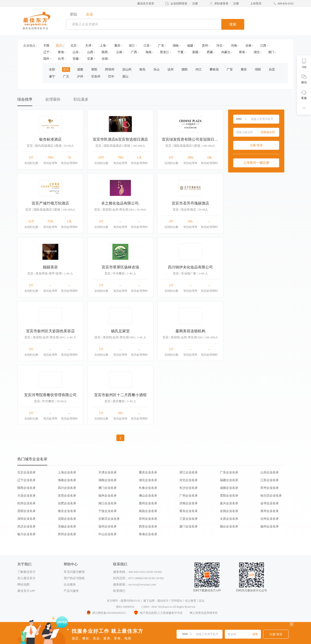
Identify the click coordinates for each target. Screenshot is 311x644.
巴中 (111, 76)
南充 (142, 69)
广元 (66, 76)
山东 (76, 52)
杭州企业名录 (26, 503)
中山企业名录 (107, 534)
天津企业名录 (107, 472)
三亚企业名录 (189, 519)
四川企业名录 (67, 488)
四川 (59, 46)
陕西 (105, 52)
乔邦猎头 (177, 601)
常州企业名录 (270, 488)
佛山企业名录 (148, 496)
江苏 (147, 46)
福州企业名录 (107, 496)
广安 (230, 69)
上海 (103, 46)
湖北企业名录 (148, 480)
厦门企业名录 (189, 526)
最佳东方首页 (146, 4)
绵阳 (258, 69)
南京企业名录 (67, 511)
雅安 (244, 69)
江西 (263, 46)
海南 (148, 52)
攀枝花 (214, 69)
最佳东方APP (26, 591)
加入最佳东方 (26, 578)
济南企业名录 (189, 503)
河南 (234, 46)
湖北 (257, 52)
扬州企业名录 (270, 526)
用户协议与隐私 (74, 578)
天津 (88, 46)
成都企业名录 (229, 488)
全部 (52, 69)
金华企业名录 (270, 503)
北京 (74, 46)
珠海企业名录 (148, 534)
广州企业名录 (189, 496)
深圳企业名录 (26, 519)
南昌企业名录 (148, 511)
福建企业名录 (229, 480)
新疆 (195, 52)
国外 (46, 59)
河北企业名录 (189, 480)
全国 (105, 59)
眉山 (125, 76)
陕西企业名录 (26, 488)
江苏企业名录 (270, 480)
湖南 (176, 46)
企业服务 (70, 584)
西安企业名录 (148, 526)
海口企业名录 (107, 503)
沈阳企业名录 (67, 519)
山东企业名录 (270, 472)
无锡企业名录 (67, 526)
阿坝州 (110, 69)
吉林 (248, 46)
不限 (46, 46)
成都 (80, 69)
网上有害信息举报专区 (204, 613)
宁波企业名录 (107, 511)
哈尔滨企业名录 (271, 496)
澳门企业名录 (107, 488)
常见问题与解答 (74, 572)
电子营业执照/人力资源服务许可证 (158, 613)
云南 (119, 52)
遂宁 (52, 76)
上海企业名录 (67, 472)
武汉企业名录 (26, 526)
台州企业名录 (270, 519)
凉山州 (127, 69)
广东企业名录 (229, 472)
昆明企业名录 (26, 511)
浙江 (132, 46)
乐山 (156, 69)
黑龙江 (165, 52)
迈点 (202, 601)
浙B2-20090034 (125, 607)
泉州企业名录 (270, 511)
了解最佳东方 (26, 572)
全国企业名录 (229, 511)
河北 (219, 46)
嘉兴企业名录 (229, 503)
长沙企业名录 (189, 488)
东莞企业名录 (67, 496)
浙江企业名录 (189, 472)
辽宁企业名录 (26, 480)
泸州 (80, 76)
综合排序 (25, 99)
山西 (90, 52)
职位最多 (81, 99)
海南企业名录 (67, 480)
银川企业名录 (26, 534)
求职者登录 (221, 4)
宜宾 (66, 69)
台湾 (61, 59)
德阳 (185, 69)
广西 (134, 52)
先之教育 (191, 601)
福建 (190, 46)
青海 (61, 52)
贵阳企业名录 (229, 496)
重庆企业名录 (148, 472)
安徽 (76, 59)
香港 (242, 52)
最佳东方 (163, 601)
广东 (161, 46)
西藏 (210, 52)
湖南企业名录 (107, 480)
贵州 (205, 46)
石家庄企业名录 (109, 519)
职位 (74, 14)
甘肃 (90, 59)
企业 (89, 14)
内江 (199, 69)
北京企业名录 (26, 472)
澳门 (271, 52)
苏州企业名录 (148, 519)
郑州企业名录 (67, 534)
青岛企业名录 (189, 511)
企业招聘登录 (179, 4)
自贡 (272, 69)
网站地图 (23, 584)
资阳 (94, 69)
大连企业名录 (26, 496)
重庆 (117, 46)
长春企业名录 (148, 488)
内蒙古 (226, 52)
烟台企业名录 (229, 526)
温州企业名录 (107, 526)
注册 (195, 4)
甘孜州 (96, 76)
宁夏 (181, 52)
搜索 (233, 24)
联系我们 (119, 591)
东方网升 (112, 601)
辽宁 (46, 52)
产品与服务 (71, 591)
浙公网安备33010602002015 (106, 613)
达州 (170, 69)
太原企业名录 (229, 519)
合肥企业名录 (67, 503)
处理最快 (53, 99)
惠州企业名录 (148, 503)
